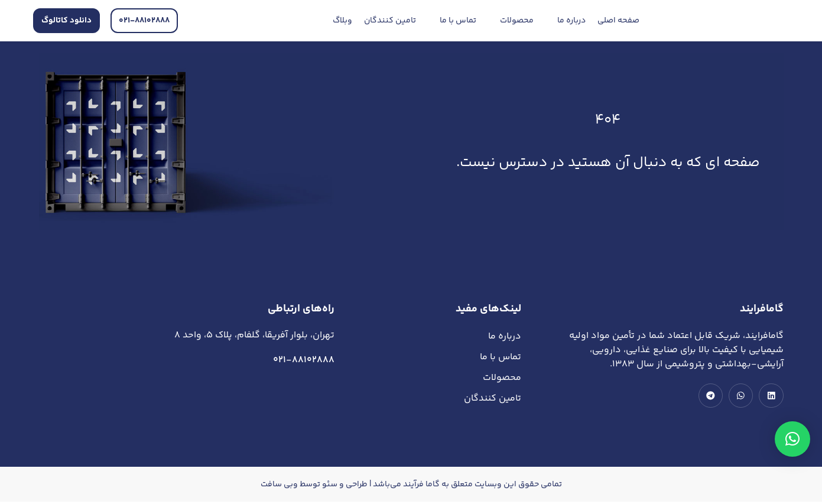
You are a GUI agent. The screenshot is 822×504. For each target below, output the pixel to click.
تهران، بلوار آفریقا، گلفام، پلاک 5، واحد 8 (254, 335)
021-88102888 (304, 360)
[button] (792, 439)
